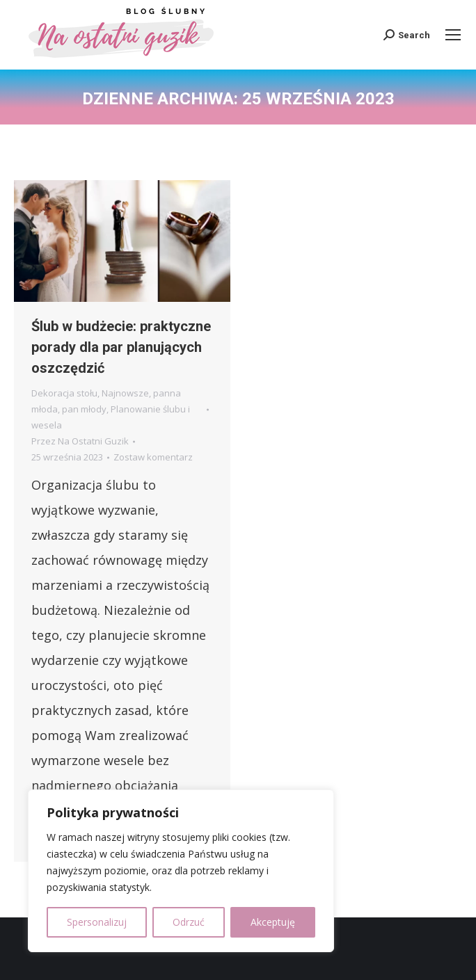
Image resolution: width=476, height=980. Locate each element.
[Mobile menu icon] (453, 35)
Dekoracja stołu (64, 393)
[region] (181, 871)
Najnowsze (125, 393)
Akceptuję (273, 922)
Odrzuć (189, 922)
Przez (80, 441)
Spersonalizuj (97, 922)
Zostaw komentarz (153, 457)
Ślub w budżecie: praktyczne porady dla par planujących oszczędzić (121, 347)
